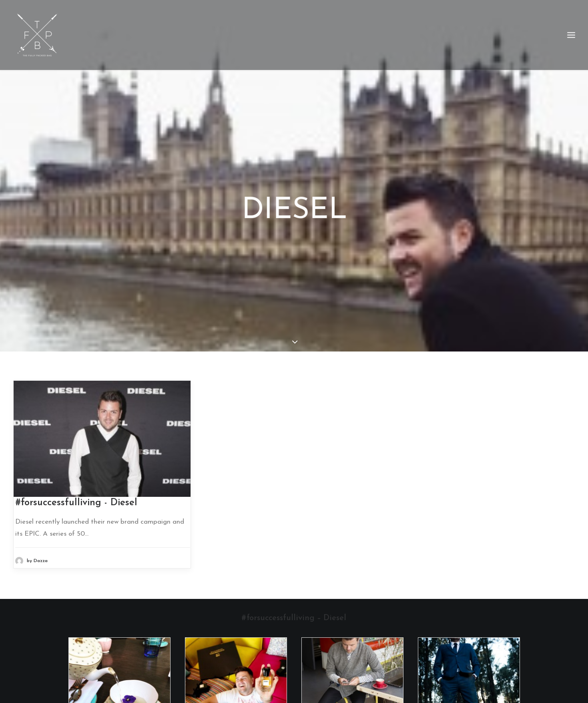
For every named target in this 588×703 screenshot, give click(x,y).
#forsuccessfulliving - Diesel (76, 494)
